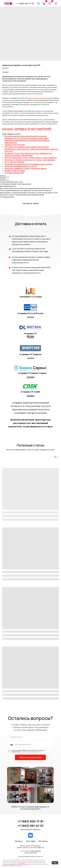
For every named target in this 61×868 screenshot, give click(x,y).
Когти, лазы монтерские (14, 162)
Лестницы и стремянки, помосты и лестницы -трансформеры (30, 160)
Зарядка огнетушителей (15, 145)
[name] (30, 737)
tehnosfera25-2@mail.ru (30, 829)
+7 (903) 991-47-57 (30, 826)
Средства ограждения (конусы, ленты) (21, 166)
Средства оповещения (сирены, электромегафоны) (26, 168)
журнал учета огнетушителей (39, 98)
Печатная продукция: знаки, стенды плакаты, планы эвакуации (31, 158)
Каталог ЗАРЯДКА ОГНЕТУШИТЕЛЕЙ (27, 129)
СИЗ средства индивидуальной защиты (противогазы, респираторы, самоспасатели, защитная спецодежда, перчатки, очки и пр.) (31, 149)
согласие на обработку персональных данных (16, 864)
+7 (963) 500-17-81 (30, 821)
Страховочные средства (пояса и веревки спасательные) (28, 164)
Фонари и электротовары (15, 171)
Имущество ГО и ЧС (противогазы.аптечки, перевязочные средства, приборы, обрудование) (28, 154)
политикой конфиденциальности (31, 752)
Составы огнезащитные (14, 173)
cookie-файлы (22, 863)
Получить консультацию (30, 757)
